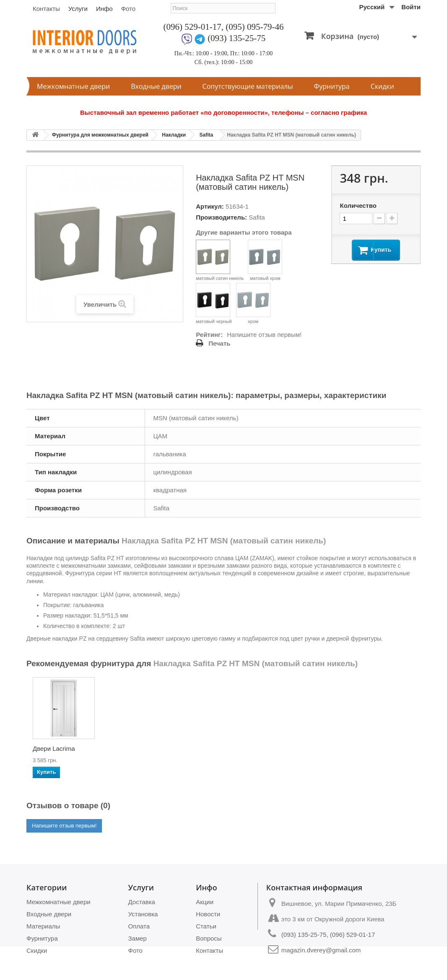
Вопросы (209, 938)
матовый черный (214, 303)
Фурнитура (332, 86)
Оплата (139, 926)
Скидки (382, 86)
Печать (219, 343)
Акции (205, 902)
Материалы (43, 926)
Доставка (142, 902)
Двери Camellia (387, 749)
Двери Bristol (51, 749)
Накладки (174, 135)
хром (253, 303)
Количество (358, 206)
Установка (143, 914)
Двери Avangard (222, 749)
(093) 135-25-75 (236, 38)
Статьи (206, 926)
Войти (411, 7)
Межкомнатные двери (73, 86)
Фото (128, 9)
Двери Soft (131, 749)
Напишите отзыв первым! (264, 335)
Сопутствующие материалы (248, 86)
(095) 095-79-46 (255, 27)
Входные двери (156, 86)
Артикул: (210, 206)
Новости (208, 914)
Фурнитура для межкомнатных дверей (100, 135)
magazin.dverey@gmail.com (321, 950)
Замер (138, 938)
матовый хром (265, 260)
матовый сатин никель (220, 260)
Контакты (46, 9)
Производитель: (221, 217)
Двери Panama (303, 749)
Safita (206, 135)
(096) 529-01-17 (192, 27)
